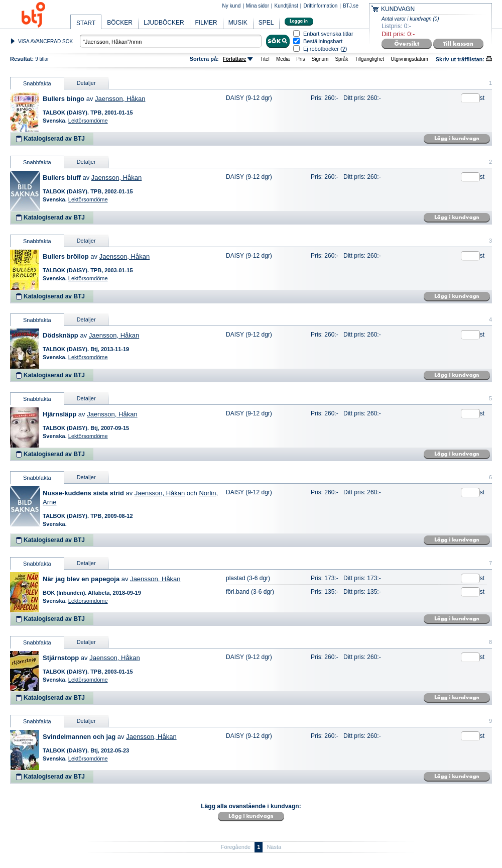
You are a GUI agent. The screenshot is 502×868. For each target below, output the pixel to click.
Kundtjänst (286, 6)
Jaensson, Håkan (120, 99)
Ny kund (232, 6)
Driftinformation (320, 6)
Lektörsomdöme (88, 121)
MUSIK (238, 23)
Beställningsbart (323, 41)
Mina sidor (258, 6)
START (86, 23)
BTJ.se (351, 6)
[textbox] (171, 41)
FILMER (206, 23)
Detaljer (86, 83)
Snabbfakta (37, 83)
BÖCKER (120, 23)
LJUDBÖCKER (164, 23)
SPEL (266, 23)
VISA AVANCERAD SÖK (45, 41)
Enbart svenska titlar (328, 34)
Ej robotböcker (321, 49)
